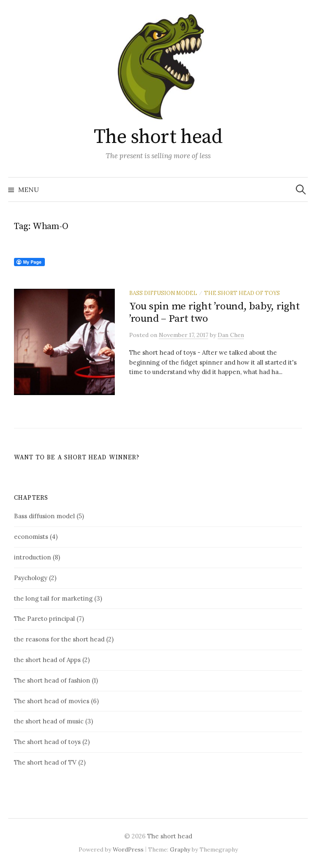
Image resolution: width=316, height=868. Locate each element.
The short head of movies (52, 701)
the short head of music (49, 721)
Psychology (31, 578)
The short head (158, 137)
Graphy (180, 849)
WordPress (128, 849)
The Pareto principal (44, 619)
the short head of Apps (47, 660)
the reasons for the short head (59, 639)
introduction (33, 557)
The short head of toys (242, 293)
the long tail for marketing (53, 598)
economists (31, 537)
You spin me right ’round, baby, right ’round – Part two (215, 312)
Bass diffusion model (163, 293)
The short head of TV (45, 762)
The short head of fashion (52, 680)
